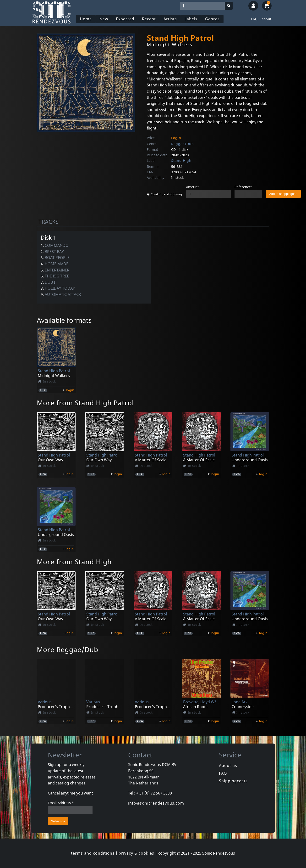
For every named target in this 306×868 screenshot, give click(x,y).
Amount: (193, 187)
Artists (170, 19)
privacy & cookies (136, 853)
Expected (125, 19)
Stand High (181, 161)
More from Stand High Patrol (85, 403)
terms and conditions (93, 853)
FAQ (254, 19)
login (70, 390)
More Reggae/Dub (68, 649)
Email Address (61, 803)
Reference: (243, 187)
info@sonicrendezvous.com (156, 803)
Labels (191, 19)
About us (228, 766)
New (104, 19)
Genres (212, 19)
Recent (149, 19)
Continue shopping (164, 194)
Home (86, 19)
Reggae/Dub (183, 144)
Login (176, 138)
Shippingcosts (233, 781)
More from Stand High (74, 562)
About (267, 19)
